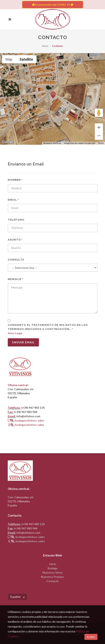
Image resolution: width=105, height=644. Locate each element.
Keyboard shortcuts (52, 143)
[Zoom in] (99, 127)
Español (18, 597)
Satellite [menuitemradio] (26, 59)
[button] (53, 95)
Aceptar (91, 637)
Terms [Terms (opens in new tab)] (101, 143)
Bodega (53, 568)
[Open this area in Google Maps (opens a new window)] (8, 142)
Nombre (15, 180)
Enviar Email (23, 342)
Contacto (53, 581)
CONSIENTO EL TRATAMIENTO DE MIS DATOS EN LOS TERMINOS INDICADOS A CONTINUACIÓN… (48, 327)
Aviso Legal (15, 333)
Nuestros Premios (52, 577)
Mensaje (16, 279)
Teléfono (16, 220)
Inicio (45, 46)
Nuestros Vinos (53, 572)
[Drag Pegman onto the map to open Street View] (99, 113)
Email (13, 200)
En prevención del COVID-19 (53, 5)
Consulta (16, 260)
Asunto (15, 240)
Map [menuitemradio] (9, 59)
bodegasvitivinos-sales (30, 420)
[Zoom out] (99, 136)
